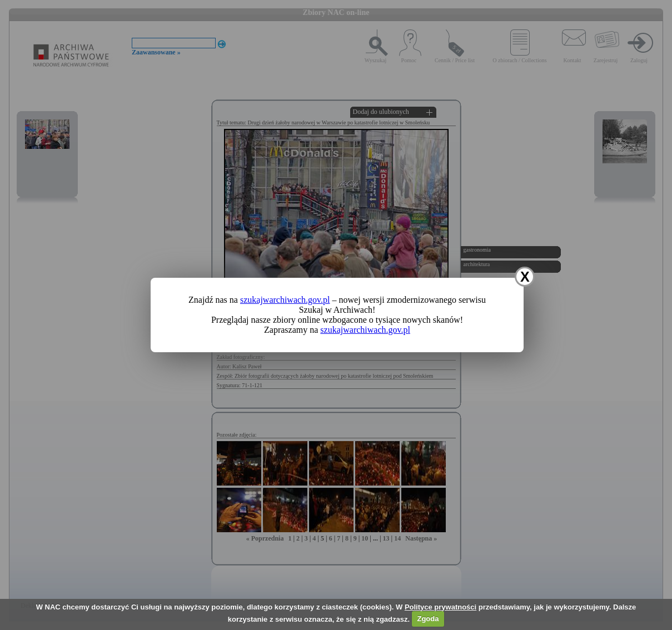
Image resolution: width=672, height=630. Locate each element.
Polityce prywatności (440, 607)
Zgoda (428, 619)
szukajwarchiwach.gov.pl (285, 300)
